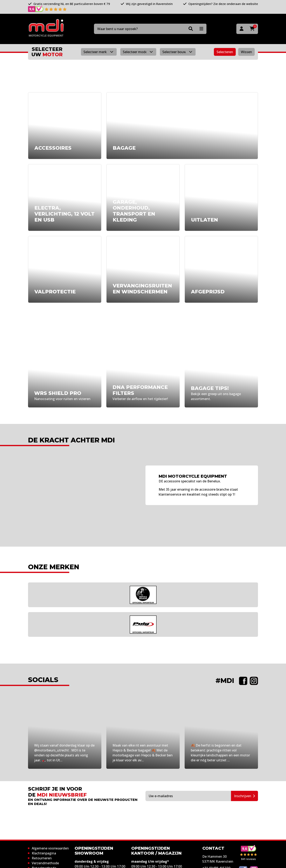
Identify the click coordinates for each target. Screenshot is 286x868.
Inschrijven (244, 796)
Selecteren (225, 52)
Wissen (246, 52)
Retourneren (42, 858)
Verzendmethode (45, 863)
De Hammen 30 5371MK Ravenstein (218, 859)
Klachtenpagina (44, 853)
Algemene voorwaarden (50, 848)
